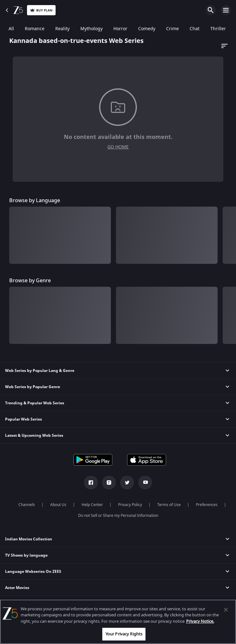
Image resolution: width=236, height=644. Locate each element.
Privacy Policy (130, 505)
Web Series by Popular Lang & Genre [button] (40, 371)
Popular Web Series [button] (24, 419)
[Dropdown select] (224, 46)
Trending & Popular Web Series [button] (35, 403)
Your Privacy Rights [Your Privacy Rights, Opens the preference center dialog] (124, 634)
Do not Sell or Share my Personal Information (118, 516)
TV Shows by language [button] (26, 555)
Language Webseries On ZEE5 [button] (33, 572)
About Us (58, 505)
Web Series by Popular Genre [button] (33, 387)
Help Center (92, 505)
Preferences (207, 505)
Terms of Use (169, 505)
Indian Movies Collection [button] (29, 539)
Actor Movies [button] (17, 588)
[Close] (226, 610)
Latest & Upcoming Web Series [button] (34, 435)
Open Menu (226, 10)
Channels (27, 505)
